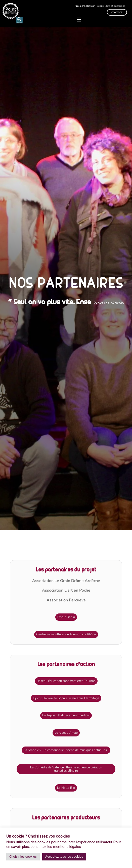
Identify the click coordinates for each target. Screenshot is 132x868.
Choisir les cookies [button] (23, 857)
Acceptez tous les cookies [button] (64, 857)
